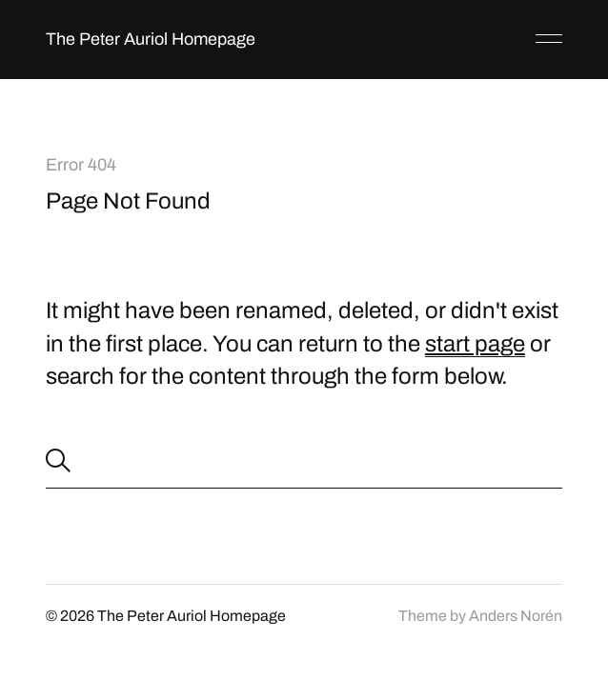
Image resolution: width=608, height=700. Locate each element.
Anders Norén (516, 616)
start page (475, 344)
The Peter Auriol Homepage (151, 39)
